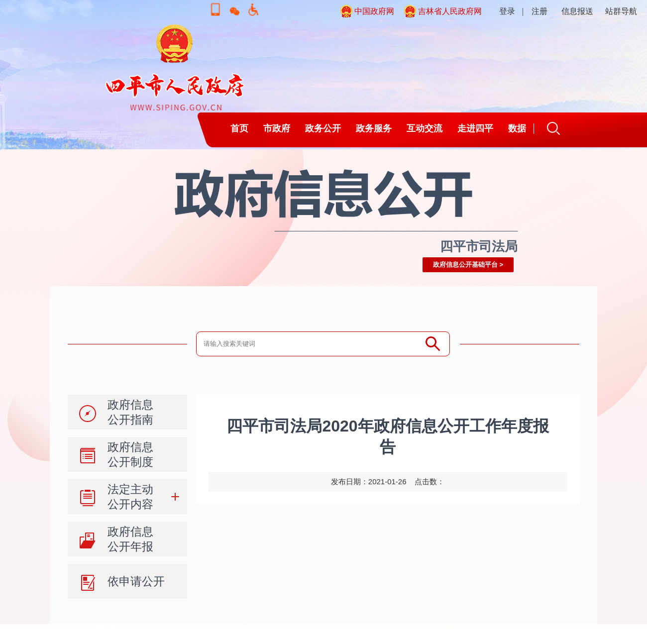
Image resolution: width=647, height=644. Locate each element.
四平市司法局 (479, 246)
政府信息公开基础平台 (465, 265)
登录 (507, 11)
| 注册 (535, 11)
